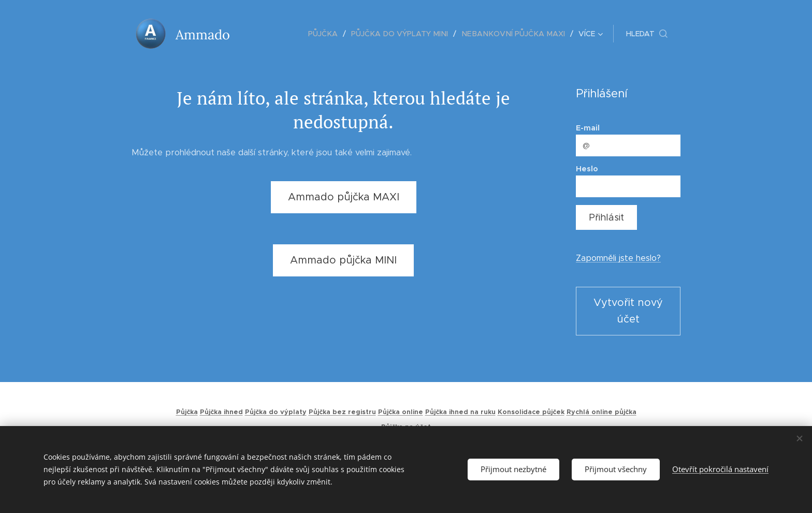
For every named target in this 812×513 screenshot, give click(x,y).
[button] (647, 34)
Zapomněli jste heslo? (618, 258)
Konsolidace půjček (531, 412)
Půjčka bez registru (342, 412)
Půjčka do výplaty (276, 412)
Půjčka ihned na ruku (460, 412)
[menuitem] (271, 34)
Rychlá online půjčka (601, 412)
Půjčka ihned (221, 412)
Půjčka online (401, 412)
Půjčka (187, 412)
